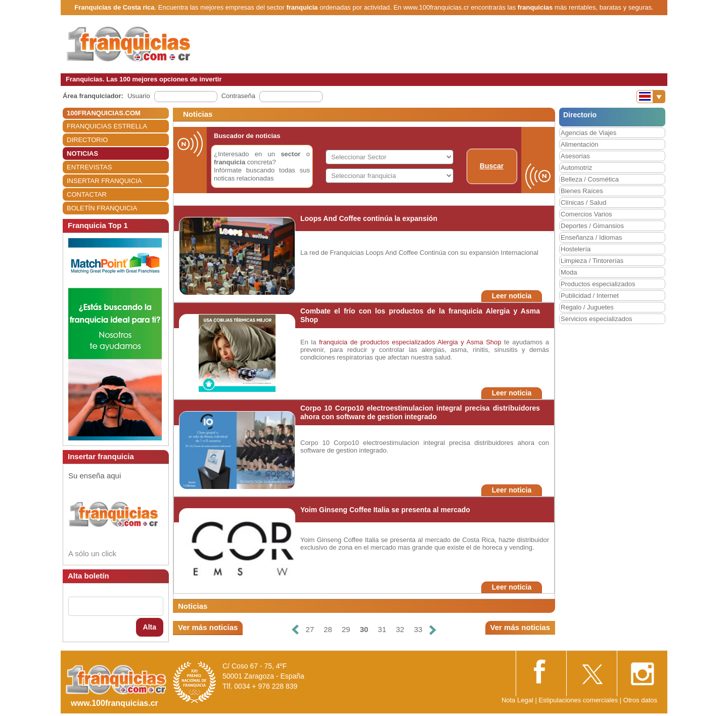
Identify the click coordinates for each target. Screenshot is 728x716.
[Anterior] (295, 630)
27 (310, 629)
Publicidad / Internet (590, 296)
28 (328, 629)
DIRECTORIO (87, 140)
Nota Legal (517, 700)
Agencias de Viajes (588, 133)
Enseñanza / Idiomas (591, 237)
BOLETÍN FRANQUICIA (102, 208)
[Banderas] (651, 97)
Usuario (139, 96)
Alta (150, 627)
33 (418, 629)
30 (364, 629)
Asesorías (575, 156)
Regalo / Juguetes (587, 307)
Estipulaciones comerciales (579, 700)
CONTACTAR (87, 194)
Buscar (492, 166)
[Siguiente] (433, 630)
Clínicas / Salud (583, 203)
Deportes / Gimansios (592, 226)
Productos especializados (598, 284)
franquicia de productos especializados (377, 342)
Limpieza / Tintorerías (592, 261)
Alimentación (579, 144)
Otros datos (640, 700)
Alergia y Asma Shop (469, 342)
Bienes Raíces (582, 191)
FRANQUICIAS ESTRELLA (107, 126)
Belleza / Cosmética (590, 179)
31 (382, 629)
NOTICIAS (82, 153)
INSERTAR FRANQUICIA (104, 181)
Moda (569, 272)
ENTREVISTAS (89, 167)
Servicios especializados (597, 319)
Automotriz (576, 168)
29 (346, 629)
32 (400, 629)
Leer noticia (512, 296)
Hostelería (576, 249)
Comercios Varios (586, 214)
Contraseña (238, 96)
